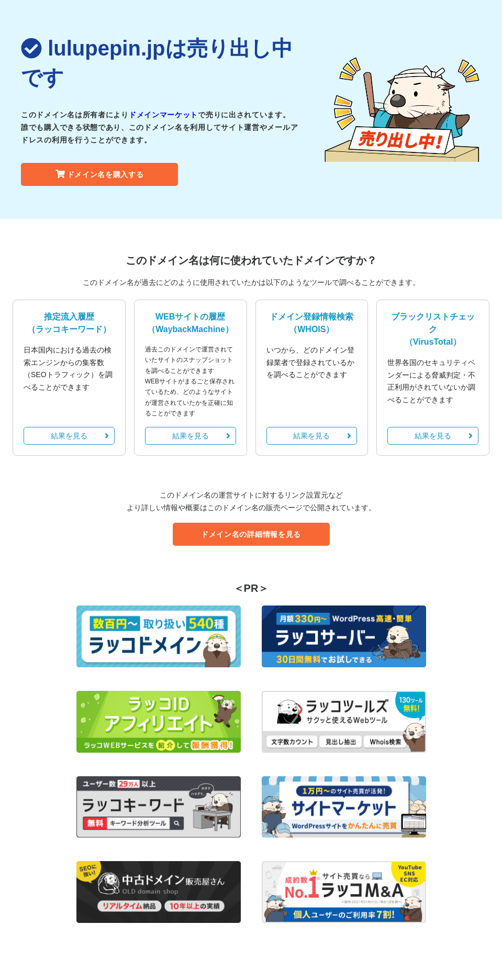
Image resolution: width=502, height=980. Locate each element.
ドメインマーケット (163, 115)
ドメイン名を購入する (100, 174)
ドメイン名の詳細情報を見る (251, 534)
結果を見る (80, 436)
